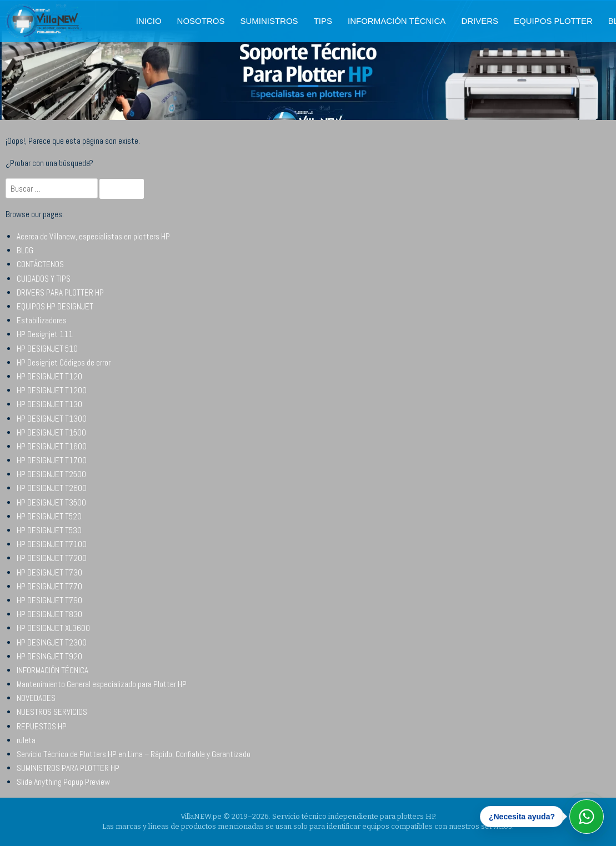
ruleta (26, 740)
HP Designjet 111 (45, 334)
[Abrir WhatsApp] (587, 817)
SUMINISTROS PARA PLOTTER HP (68, 768)
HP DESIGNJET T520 (49, 516)
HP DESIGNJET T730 (49, 572)
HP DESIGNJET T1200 (52, 390)
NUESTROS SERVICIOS (52, 712)
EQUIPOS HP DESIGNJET (55, 306)
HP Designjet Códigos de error (64, 362)
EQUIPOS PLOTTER (553, 21)
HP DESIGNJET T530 (49, 530)
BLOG (25, 250)
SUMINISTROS (269, 21)
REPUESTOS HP (42, 726)
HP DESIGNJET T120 (49, 376)
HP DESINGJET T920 (49, 656)
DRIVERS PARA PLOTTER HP (60, 292)
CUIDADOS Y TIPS (44, 279)
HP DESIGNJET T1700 (52, 460)
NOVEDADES (36, 698)
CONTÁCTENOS (40, 264)
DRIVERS (480, 21)
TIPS (323, 21)
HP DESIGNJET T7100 (52, 544)
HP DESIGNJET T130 (49, 404)
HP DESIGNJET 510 (47, 349)
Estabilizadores (42, 320)
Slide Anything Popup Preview (63, 782)
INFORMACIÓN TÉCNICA (397, 21)
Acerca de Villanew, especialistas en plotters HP (93, 236)
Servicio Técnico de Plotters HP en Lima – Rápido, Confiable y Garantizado (134, 754)
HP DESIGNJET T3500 (51, 502)
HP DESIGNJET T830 (49, 614)
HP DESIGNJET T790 (49, 600)
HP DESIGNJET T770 (49, 586)
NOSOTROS (201, 21)
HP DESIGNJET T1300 (52, 419)
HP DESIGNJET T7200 (52, 558)
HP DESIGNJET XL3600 (53, 628)
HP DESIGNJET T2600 (52, 488)
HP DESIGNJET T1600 (52, 446)
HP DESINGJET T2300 (52, 642)
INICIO (149, 21)
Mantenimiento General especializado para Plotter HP (102, 684)
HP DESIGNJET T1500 (51, 432)
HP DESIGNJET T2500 (51, 474)
